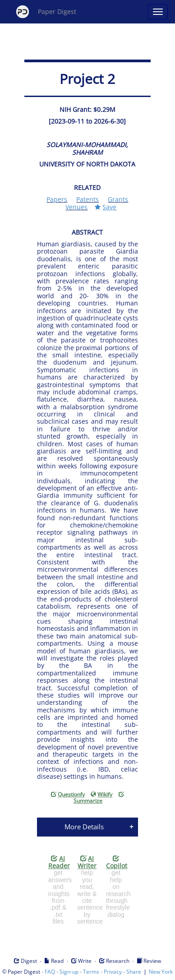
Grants (118, 199)
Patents (87, 199)
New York (161, 972)
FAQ (50, 972)
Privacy (113, 972)
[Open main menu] (158, 12)
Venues (76, 207)
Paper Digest (46, 12)
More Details (84, 827)
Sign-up (69, 972)
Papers (57, 199)
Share (134, 972)
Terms (91, 972)
